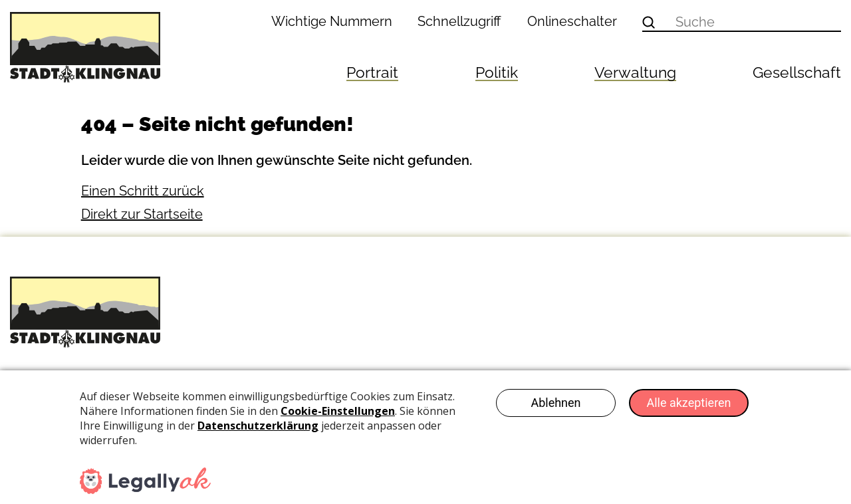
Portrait (372, 72)
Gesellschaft (797, 72)
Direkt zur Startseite (142, 214)
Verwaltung (635, 72)
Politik (497, 72)
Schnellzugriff (459, 21)
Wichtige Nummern (332, 21)
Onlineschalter (572, 21)
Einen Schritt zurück (143, 191)
